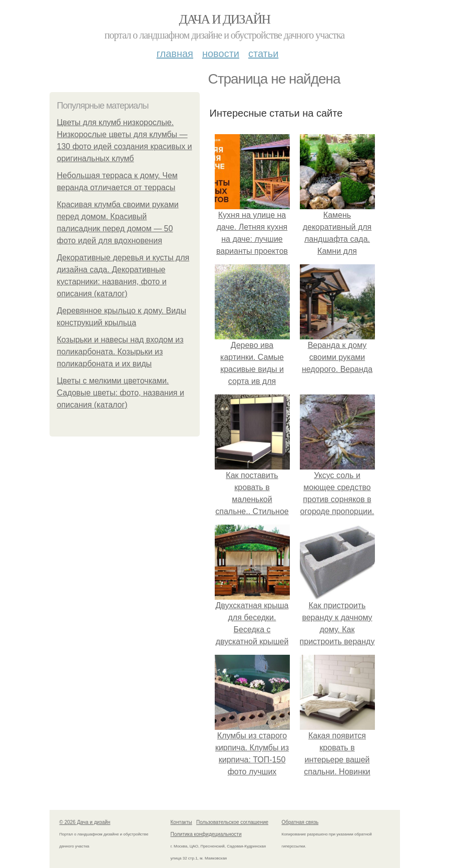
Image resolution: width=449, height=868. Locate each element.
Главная (175, 54)
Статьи (263, 54)
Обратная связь (300, 822)
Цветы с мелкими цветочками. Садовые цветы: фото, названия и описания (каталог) (121, 393)
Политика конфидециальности (206, 834)
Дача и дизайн (225, 19)
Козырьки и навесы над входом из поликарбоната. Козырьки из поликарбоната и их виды (120, 352)
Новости (221, 54)
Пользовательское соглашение (232, 822)
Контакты (181, 822)
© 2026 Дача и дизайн (85, 822)
